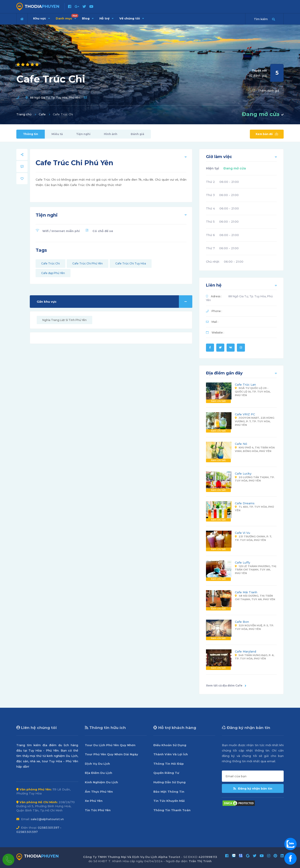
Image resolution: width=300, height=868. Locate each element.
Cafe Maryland (245, 651)
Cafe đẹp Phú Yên (53, 273)
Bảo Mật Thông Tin (169, 792)
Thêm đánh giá (266, 91)
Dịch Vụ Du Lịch (97, 764)
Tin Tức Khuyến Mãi (169, 801)
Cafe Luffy (242, 562)
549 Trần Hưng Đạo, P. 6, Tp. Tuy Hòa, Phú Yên (255, 657)
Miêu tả (57, 134)
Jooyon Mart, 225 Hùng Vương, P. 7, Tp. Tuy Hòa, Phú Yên (255, 421)
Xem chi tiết (218, 401)
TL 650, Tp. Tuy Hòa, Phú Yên (254, 509)
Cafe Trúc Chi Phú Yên (88, 263)
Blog (88, 18)
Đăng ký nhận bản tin (253, 788)
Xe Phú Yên (94, 801)
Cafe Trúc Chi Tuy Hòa (131, 263)
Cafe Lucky (243, 473)
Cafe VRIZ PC (245, 414)
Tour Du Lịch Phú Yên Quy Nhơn (110, 745)
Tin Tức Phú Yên (98, 810)
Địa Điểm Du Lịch (99, 773)
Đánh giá (137, 134)
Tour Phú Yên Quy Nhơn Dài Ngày (111, 754)
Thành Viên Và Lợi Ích (171, 754)
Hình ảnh (111, 134)
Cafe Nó (241, 444)
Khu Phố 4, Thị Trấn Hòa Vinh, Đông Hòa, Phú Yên (255, 449)
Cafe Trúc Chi (50, 263)
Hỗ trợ (106, 18)
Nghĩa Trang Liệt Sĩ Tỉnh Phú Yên (64, 320)
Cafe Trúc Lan (245, 384)
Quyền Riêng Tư (166, 773)
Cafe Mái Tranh (246, 592)
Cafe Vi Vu (242, 533)
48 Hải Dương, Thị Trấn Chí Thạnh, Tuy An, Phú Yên (255, 598)
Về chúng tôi (132, 18)
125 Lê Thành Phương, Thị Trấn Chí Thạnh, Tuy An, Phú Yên (256, 570)
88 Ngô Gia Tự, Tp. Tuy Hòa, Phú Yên (55, 98)
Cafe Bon (242, 622)
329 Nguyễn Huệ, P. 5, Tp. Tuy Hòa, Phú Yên (254, 627)
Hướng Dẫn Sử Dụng (169, 782)
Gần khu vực (115, 302)
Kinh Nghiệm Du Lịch (101, 782)
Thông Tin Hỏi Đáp (169, 764)
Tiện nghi (83, 134)
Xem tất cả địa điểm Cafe (226, 685)
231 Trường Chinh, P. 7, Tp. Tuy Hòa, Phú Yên (253, 538)
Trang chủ (24, 114)
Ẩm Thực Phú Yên (99, 792)
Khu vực (42, 18)
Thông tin (31, 134)
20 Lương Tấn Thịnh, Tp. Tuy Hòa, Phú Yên (255, 479)
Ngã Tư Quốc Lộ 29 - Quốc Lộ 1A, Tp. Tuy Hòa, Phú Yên (253, 392)
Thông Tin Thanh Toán (172, 810)
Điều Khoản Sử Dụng (170, 745)
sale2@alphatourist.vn (47, 819)
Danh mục (67, 17)
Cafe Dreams (245, 503)
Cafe (42, 114)
